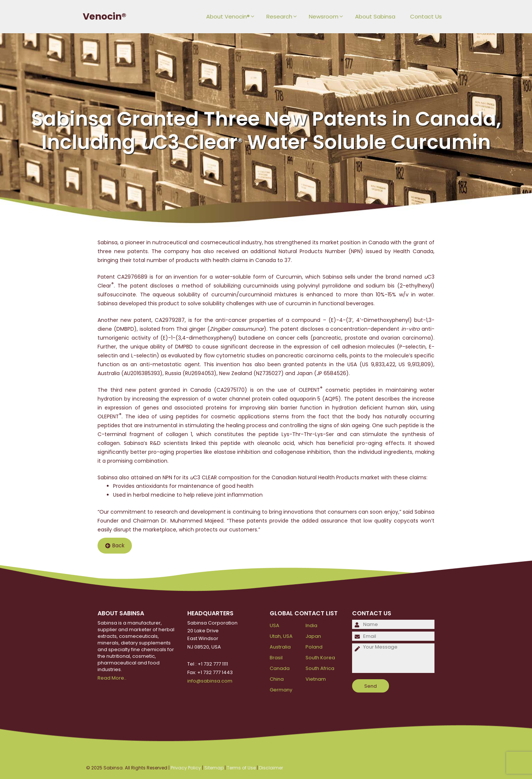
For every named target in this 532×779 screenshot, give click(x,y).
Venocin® (105, 16)
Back (115, 546)
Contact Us (426, 16)
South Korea (320, 658)
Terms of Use (241, 768)
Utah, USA (281, 636)
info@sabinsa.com (210, 681)
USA (274, 625)
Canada (280, 668)
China (277, 679)
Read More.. (112, 678)
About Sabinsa (375, 16)
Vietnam (316, 679)
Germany (281, 690)
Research (284, 17)
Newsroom (328, 17)
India (311, 625)
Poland (314, 647)
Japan (313, 636)
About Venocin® (233, 17)
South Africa (320, 668)
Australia (280, 647)
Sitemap (214, 768)
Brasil (276, 658)
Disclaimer (271, 768)
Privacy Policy (186, 768)
